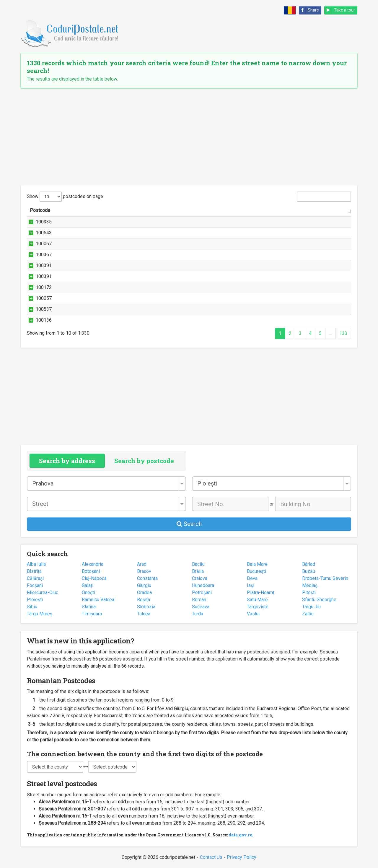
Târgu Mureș (40, 614)
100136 (38, 320)
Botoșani (91, 571)
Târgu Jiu (311, 607)
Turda (198, 614)
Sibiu (32, 607)
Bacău (198, 564)
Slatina (89, 607)
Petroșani (202, 592)
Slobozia (146, 607)
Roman (199, 600)
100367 (38, 255)
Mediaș (310, 585)
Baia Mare (257, 564)
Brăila (198, 571)
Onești (88, 592)
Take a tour (340, 10)
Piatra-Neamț (261, 592)
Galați (88, 585)
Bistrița (34, 571)
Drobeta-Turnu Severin (325, 578)
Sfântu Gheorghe (319, 600)
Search (189, 524)
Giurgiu (144, 585)
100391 (38, 265)
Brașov (144, 571)
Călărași (35, 578)
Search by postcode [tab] (144, 461)
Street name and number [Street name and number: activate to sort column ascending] (99, 210)
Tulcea (144, 614)
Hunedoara (203, 585)
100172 (38, 287)
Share (309, 10)
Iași (251, 585)
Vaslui (253, 614)
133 (343, 333)
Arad (142, 564)
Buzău (309, 571)
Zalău (308, 614)
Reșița (144, 600)
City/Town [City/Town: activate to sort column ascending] (283, 210)
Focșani (35, 585)
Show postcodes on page (65, 197)
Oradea (144, 592)
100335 (38, 222)
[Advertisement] (189, 137)
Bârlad (309, 564)
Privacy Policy (242, 857)
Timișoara (92, 614)
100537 (38, 309)
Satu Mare (257, 600)
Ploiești (35, 600)
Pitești (309, 592)
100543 (38, 233)
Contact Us (211, 857)
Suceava (201, 607)
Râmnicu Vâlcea (98, 600)
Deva (252, 578)
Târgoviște (258, 607)
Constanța (147, 578)
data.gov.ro (240, 835)
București (256, 571)
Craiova (200, 578)
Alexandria (93, 564)
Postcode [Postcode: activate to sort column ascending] (40, 210)
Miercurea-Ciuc (43, 592)
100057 (38, 298)
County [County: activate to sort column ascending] (325, 210)
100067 (38, 244)
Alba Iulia (36, 564)
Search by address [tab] (67, 461)
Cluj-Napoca (94, 578)
